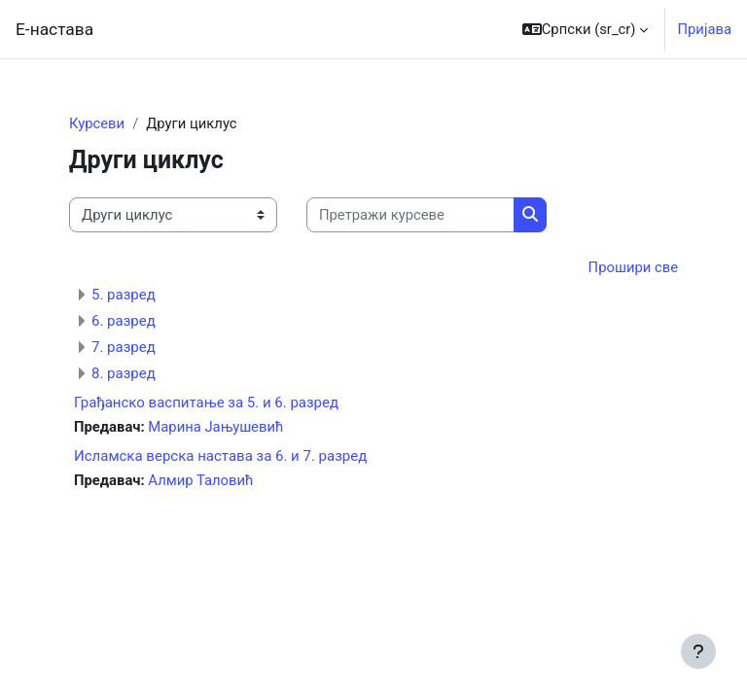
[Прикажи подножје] (698, 651)
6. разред (124, 321)
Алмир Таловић (200, 480)
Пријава (704, 29)
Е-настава (54, 29)
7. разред (124, 347)
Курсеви (97, 123)
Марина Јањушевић (215, 427)
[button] (586, 29)
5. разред (124, 295)
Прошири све (633, 267)
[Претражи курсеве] (410, 215)
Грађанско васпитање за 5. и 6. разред (206, 402)
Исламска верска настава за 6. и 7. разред (220, 456)
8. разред (124, 373)
